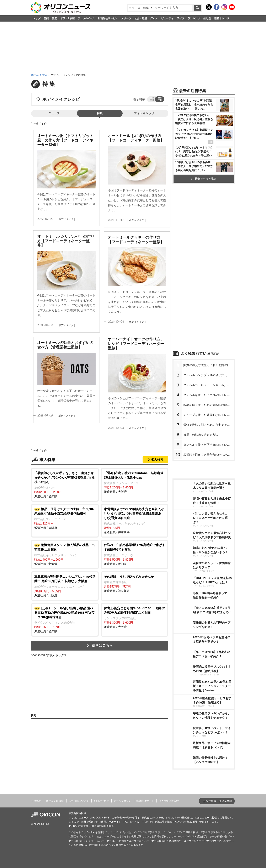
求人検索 (157, 459)
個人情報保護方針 (169, 801)
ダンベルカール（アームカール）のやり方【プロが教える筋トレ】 (209, 385)
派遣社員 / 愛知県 (65, 484)
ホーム (35, 75)
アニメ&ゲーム (86, 18)
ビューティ (167, 18)
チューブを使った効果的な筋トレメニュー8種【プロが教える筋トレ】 (209, 415)
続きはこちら (102, 645)
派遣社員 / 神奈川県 (135, 520)
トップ (37, 18)
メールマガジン (122, 801)
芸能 (46, 18)
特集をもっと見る (204, 179)
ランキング (194, 18)
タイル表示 (160, 99)
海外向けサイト (145, 801)
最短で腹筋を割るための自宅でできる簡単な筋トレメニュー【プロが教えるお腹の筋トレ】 (209, 425)
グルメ (154, 18)
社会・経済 (141, 18)
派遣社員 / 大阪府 (135, 482)
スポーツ (126, 18)
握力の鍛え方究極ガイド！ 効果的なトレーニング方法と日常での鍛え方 (209, 365)
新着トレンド (222, 18)
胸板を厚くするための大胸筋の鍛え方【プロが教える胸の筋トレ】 (209, 405)
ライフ (181, 18)
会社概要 (36, 801)
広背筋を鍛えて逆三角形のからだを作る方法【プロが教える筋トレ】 (209, 455)
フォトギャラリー (145, 113)
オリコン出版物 (55, 801)
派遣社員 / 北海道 (65, 554)
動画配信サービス (108, 18)
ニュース (54, 113)
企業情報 (227, 801)
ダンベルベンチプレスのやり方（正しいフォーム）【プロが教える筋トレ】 (209, 375)
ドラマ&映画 (67, 18)
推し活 (207, 18)
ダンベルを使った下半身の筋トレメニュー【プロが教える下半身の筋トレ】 (209, 445)
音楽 (54, 18)
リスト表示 (151, 99)
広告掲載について (79, 801)
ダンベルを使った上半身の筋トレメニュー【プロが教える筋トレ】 (209, 395)
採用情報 (211, 801)
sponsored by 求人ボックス (49, 655)
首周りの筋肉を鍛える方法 (201, 435)
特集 (45, 75)
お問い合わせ (101, 801)
